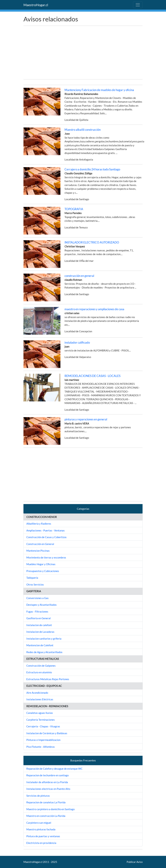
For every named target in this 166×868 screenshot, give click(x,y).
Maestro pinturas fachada (41, 829)
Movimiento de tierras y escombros (46, 557)
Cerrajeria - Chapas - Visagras (43, 726)
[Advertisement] (83, 53)
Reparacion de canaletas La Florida (46, 802)
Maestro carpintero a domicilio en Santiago (50, 809)
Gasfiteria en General (39, 618)
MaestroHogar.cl (36, 5)
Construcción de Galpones (41, 666)
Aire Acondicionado (37, 693)
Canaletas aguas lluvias (40, 713)
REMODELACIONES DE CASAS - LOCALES (92, 376)
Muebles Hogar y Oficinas (41, 564)
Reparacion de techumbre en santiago (47, 775)
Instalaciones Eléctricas (40, 699)
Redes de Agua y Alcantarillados (44, 652)
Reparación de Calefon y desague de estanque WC (54, 769)
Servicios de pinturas (38, 796)
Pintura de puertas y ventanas (43, 836)
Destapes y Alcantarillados (41, 605)
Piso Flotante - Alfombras (41, 747)
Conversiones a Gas (37, 598)
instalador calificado (77, 342)
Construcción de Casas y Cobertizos (46, 537)
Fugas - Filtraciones (37, 612)
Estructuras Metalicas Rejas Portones (48, 679)
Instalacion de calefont (39, 625)
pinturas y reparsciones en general (86, 419)
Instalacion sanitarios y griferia (44, 639)
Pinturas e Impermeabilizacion (43, 740)
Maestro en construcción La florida (46, 816)
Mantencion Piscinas (38, 551)
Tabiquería (32, 578)
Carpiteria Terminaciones (41, 720)
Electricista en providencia (41, 843)
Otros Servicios (35, 584)
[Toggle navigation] (138, 5)
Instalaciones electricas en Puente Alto (48, 789)
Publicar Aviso (135, 862)
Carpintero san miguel (39, 823)
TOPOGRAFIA (74, 209)
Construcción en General (40, 544)
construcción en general (79, 276)
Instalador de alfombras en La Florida (47, 782)
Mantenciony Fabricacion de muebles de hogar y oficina (99, 90)
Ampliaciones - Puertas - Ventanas (46, 530)
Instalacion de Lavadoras (40, 632)
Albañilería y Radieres (39, 524)
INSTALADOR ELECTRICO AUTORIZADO (92, 242)
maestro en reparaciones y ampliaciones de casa (94, 309)
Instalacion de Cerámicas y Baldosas (47, 733)
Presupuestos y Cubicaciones (43, 571)
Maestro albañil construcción (83, 130)
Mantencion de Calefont (40, 645)
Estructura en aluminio (39, 672)
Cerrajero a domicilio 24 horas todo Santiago (92, 169)
